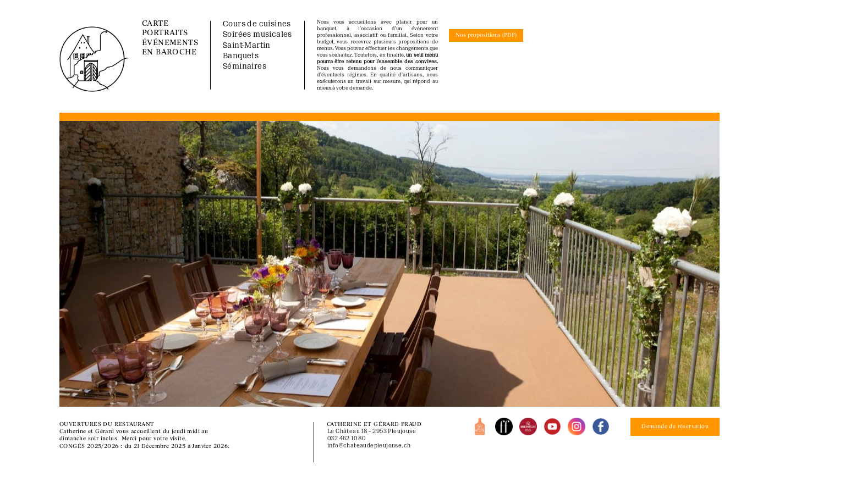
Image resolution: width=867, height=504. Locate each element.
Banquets (241, 56)
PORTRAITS (165, 33)
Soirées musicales (257, 35)
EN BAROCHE (169, 52)
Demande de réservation (675, 427)
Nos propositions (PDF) (486, 35)
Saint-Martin (247, 46)
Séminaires (245, 67)
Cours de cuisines (257, 24)
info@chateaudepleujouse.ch (369, 446)
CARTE (155, 24)
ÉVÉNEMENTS (170, 43)
